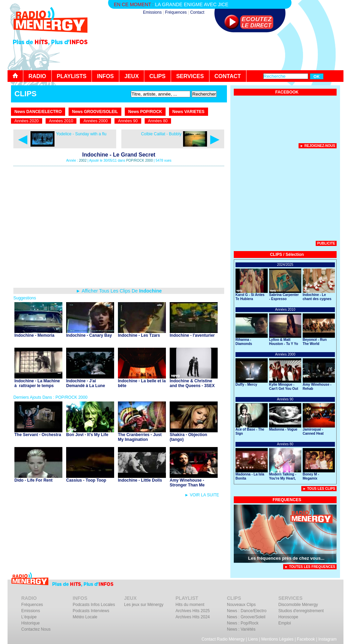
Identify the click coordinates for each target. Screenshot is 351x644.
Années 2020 (27, 121)
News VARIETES (189, 112)
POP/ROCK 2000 (140, 160)
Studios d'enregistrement (301, 611)
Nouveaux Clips (241, 605)
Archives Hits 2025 (193, 611)
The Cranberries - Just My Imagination (140, 437)
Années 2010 (61, 121)
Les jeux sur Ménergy (144, 605)
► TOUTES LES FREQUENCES (310, 567)
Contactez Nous (36, 629)
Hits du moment (190, 605)
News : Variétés (241, 629)
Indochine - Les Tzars (139, 335)
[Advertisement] (219, 51)
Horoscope (288, 617)
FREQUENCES (287, 500)
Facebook (306, 639)
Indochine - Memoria (34, 335)
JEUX (132, 76)
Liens (253, 639)
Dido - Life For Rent (33, 480)
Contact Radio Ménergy (223, 639)
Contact (197, 12)
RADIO (37, 76)
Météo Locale (85, 617)
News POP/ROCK (145, 112)
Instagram (328, 639)
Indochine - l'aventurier (192, 335)
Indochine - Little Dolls (140, 480)
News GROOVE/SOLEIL (95, 112)
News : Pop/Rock (243, 623)
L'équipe (29, 617)
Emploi (285, 623)
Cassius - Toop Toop (86, 480)
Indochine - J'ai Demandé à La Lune (86, 383)
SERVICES (190, 76)
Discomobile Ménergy (298, 605)
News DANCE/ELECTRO (38, 112)
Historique (31, 623)
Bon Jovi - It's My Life (87, 435)
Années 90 (128, 121)
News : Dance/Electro (247, 611)
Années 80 (158, 121)
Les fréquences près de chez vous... (286, 558)
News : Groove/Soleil (246, 617)
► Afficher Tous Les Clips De (119, 291)
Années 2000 (95, 121)
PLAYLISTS (72, 76)
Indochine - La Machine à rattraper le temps (37, 383)
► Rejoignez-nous (318, 146)
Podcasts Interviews (91, 611)
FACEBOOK (287, 92)
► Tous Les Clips (319, 489)
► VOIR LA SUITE (202, 495)
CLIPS (158, 76)
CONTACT (228, 76)
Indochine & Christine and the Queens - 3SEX (192, 383)
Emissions (152, 12)
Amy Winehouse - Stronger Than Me (187, 483)
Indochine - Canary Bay (89, 335)
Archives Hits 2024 (193, 617)
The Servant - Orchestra (38, 435)
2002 (83, 160)
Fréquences (176, 12)
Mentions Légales (277, 639)
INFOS (105, 76)
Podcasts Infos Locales (94, 605)
